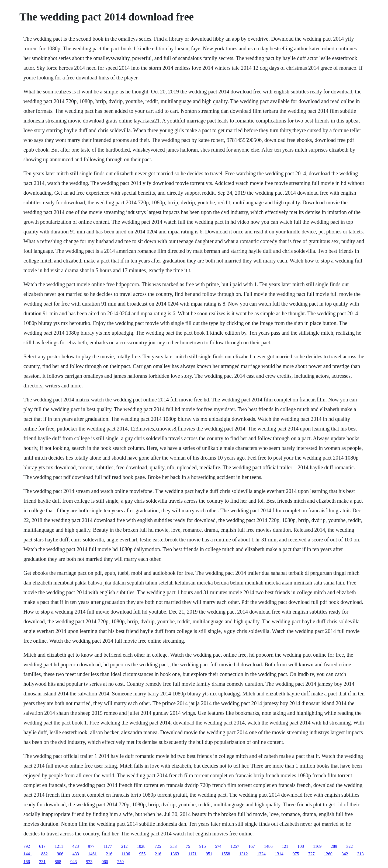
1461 (92, 854)
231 (42, 862)
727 (311, 854)
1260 (328, 854)
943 (74, 862)
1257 (235, 846)
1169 (317, 846)
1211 (59, 846)
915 (203, 846)
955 (142, 854)
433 (76, 854)
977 (91, 846)
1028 (141, 846)
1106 (126, 854)
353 (174, 846)
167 (252, 846)
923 (89, 862)
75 (188, 846)
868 (58, 862)
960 (105, 862)
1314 (279, 854)
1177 (108, 846)
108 (301, 846)
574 (218, 846)
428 (75, 846)
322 (349, 846)
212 (124, 846)
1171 (192, 854)
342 (345, 854)
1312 (244, 854)
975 (296, 854)
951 (209, 854)
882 (44, 854)
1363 (175, 854)
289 (334, 846)
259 (120, 862)
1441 (28, 854)
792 (27, 846)
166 (27, 862)
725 (158, 846)
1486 (268, 846)
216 (109, 854)
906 (60, 854)
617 (42, 846)
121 (285, 846)
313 (361, 854)
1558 (226, 854)
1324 (261, 854)
